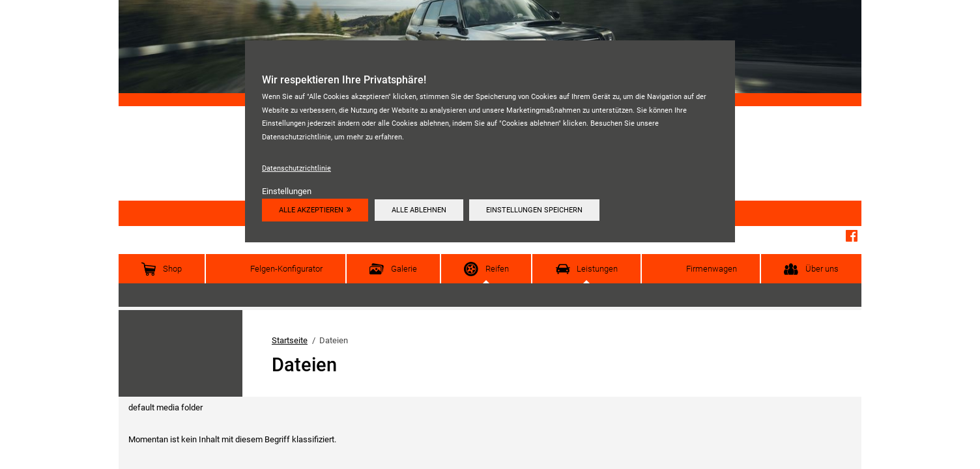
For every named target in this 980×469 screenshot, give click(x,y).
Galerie (404, 269)
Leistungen (597, 269)
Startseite (290, 340)
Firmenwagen (712, 269)
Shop (172, 269)
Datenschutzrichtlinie (296, 168)
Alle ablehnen (419, 210)
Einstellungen (287, 191)
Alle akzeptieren (311, 210)
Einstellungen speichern (534, 210)
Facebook (852, 236)
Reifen (497, 269)
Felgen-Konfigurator (286, 269)
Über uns (822, 269)
